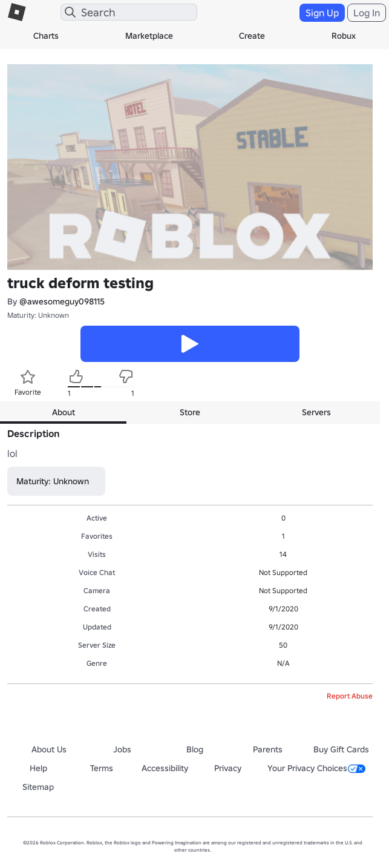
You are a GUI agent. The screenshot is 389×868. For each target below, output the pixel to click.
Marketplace (149, 36)
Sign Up (322, 13)
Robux (344, 36)
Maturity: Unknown (38, 315)
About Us (49, 749)
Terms (102, 768)
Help (38, 768)
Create (252, 36)
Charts (46, 36)
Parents (268, 749)
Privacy (228, 768)
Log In (367, 13)
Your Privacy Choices (316, 768)
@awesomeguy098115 (62, 301)
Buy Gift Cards (341, 749)
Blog (195, 749)
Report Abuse (350, 696)
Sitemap (38, 787)
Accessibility (165, 768)
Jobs (122, 749)
